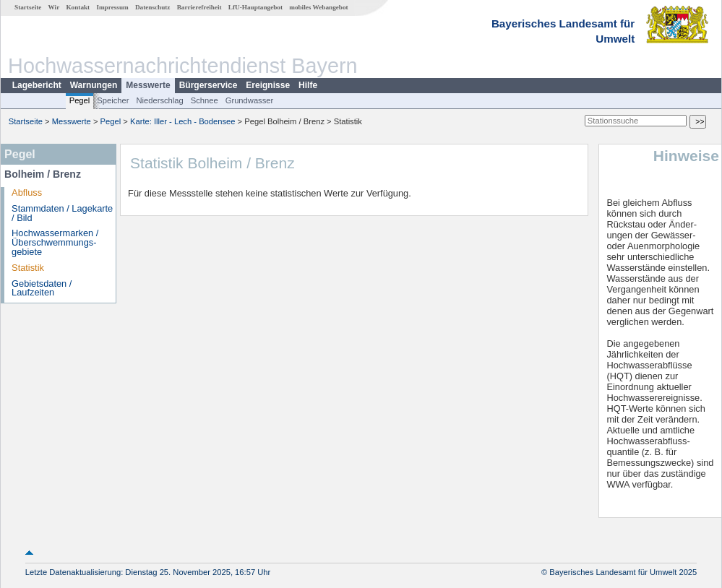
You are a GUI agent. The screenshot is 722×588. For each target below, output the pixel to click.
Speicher (113, 100)
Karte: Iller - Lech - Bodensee (183, 121)
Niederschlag (159, 100)
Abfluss (27, 193)
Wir (54, 7)
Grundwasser (250, 100)
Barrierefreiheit (199, 7)
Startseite (28, 7)
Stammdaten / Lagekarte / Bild (62, 213)
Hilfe (308, 85)
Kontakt (78, 7)
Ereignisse (268, 85)
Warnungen (94, 85)
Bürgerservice (209, 85)
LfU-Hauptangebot (255, 7)
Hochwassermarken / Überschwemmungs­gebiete (55, 242)
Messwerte (148, 85)
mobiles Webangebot (318, 7)
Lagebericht (37, 85)
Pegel (80, 100)
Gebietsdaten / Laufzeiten (42, 288)
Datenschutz (153, 7)
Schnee (205, 100)
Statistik (28, 268)
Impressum (112, 7)
